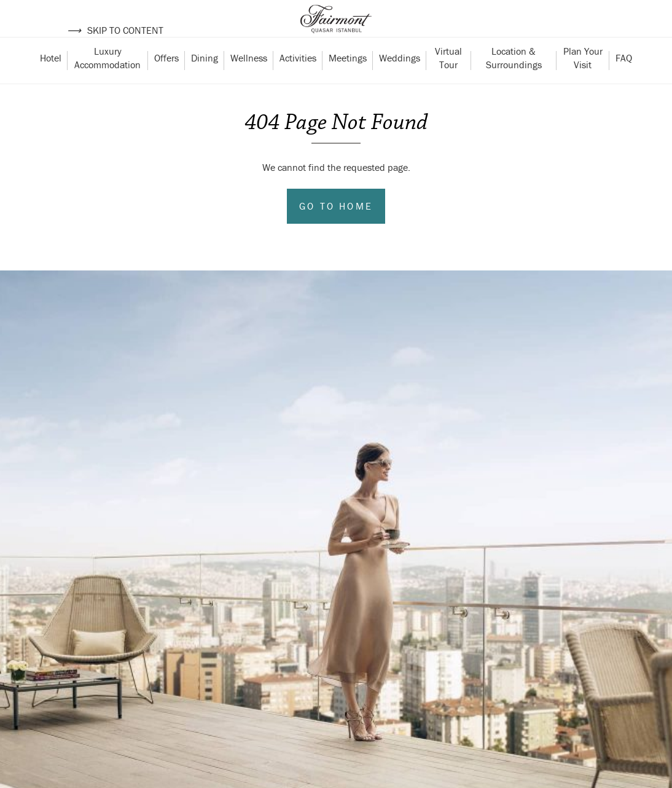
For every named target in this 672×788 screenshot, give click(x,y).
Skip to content (115, 30)
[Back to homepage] (336, 31)
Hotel (51, 82)
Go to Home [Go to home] (336, 230)
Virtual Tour (450, 81)
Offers (166, 82)
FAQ (624, 82)
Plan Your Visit (584, 81)
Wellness (249, 82)
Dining (205, 82)
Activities (298, 82)
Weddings (400, 82)
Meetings (348, 82)
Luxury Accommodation (107, 81)
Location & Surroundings (514, 81)
